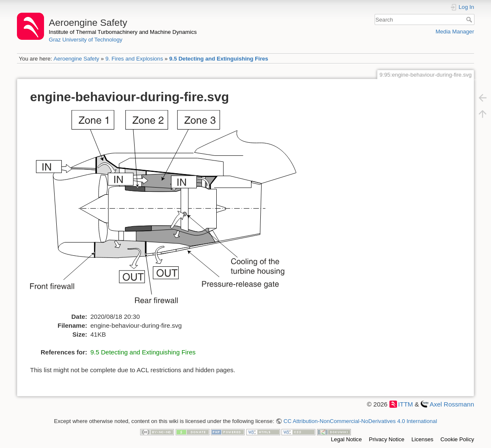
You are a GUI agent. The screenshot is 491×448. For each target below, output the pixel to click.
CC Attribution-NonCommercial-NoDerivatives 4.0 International (360, 421)
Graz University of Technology (86, 40)
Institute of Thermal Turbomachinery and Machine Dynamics (123, 32)
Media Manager (455, 32)
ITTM (406, 404)
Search (470, 19)
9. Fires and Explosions (134, 59)
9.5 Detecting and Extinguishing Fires (219, 59)
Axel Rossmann (452, 404)
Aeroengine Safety (76, 59)
